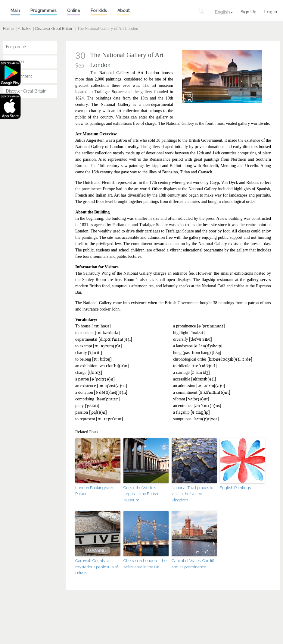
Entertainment (19, 76)
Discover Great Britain (54, 28)
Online (74, 11)
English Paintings (235, 488)
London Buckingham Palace (94, 491)
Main (15, 11)
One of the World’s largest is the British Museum (141, 494)
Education (15, 62)
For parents (17, 47)
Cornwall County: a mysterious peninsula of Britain (97, 567)
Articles (25, 28)
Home (8, 28)
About (124, 11)
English (222, 12)
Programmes (44, 11)
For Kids (99, 11)
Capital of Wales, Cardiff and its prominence (193, 564)
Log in (271, 11)
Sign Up (249, 11)
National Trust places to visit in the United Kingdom (192, 494)
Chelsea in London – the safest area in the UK (145, 564)
